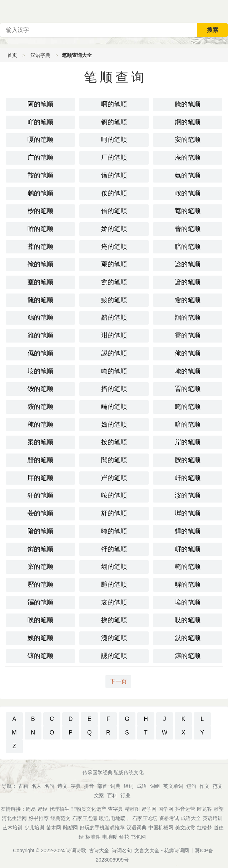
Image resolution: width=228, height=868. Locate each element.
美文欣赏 (185, 828)
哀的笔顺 (114, 602)
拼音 (89, 786)
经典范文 (60, 818)
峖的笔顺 (188, 193)
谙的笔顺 (114, 175)
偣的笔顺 (114, 211)
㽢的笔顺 (114, 407)
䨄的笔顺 (40, 335)
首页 (12, 55)
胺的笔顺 (188, 460)
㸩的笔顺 (114, 549)
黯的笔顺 (40, 460)
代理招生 (59, 809)
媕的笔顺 (114, 229)
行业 (125, 795)
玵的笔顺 (114, 335)
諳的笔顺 (188, 282)
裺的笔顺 (40, 264)
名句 (49, 786)
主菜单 (222, 11)
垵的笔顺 (40, 371)
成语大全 (191, 818)
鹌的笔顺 (40, 193)
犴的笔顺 (40, 495)
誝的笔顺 (188, 264)
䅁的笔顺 (40, 567)
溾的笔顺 (114, 638)
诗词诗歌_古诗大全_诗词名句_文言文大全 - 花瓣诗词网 (128, 850)
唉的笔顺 (40, 620)
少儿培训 (34, 828)
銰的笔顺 (188, 638)
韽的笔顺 (114, 317)
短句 (191, 786)
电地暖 (110, 837)
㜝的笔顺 (114, 425)
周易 (31, 809)
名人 (36, 786)
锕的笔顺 (114, 122)
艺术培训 (13, 828)
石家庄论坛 (145, 818)
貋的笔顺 (188, 531)
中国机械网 (161, 828)
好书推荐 (39, 818)
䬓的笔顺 (114, 585)
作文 (204, 786)
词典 (115, 786)
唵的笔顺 (114, 371)
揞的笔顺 (114, 389)
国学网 (166, 809)
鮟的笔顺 (114, 300)
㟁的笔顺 (188, 549)
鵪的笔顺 (40, 317)
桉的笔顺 (40, 211)
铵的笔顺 (40, 389)
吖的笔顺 (40, 122)
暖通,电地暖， (115, 818)
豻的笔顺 (114, 513)
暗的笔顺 (188, 425)
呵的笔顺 (114, 140)
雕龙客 (204, 809)
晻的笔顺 (114, 531)
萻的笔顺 (188, 229)
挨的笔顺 (114, 620)
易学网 (149, 809)
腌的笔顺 (188, 104)
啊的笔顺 (114, 104)
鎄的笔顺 (188, 656)
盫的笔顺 (188, 300)
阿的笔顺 (40, 104)
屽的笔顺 (188, 478)
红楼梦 (204, 828)
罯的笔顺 (188, 389)
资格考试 (169, 818)
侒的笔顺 (114, 193)
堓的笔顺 (188, 513)
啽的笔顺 (40, 229)
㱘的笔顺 (40, 585)
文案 (99, 795)
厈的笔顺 (40, 478)
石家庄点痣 (85, 818)
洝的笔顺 (188, 495)
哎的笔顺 (188, 620)
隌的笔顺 (40, 531)
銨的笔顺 (40, 407)
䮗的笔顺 (188, 585)
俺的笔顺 (188, 353)
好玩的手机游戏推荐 (102, 828)
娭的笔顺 (40, 638)
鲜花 (124, 837)
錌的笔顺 (40, 549)
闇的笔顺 (114, 460)
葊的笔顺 (40, 247)
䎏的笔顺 (114, 567)
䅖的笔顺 (40, 425)
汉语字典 (40, 55)
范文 (218, 786)
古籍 (23, 786)
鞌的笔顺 (40, 282)
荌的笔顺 (40, 513)
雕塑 (219, 809)
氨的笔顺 (188, 175)
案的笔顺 (40, 442)
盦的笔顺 (114, 282)
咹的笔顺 (114, 495)
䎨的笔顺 (188, 567)
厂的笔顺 (114, 157)
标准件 (93, 837)
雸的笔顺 (188, 335)
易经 (43, 809)
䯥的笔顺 (40, 602)
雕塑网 (70, 828)
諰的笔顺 (114, 656)
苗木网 (54, 828)
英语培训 (213, 818)
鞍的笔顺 (40, 175)
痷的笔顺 (114, 247)
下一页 (118, 681)
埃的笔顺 (188, 602)
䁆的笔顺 (188, 407)
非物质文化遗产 (89, 809)
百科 (112, 795)
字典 (76, 786)
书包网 (138, 837)
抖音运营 (185, 809)
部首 (102, 786)
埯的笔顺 (188, 371)
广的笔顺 (40, 157)
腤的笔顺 (188, 247)
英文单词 (173, 786)
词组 (155, 786)
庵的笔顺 (188, 157)
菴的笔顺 (188, 211)
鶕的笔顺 (188, 317)
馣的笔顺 (40, 300)
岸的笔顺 (188, 442)
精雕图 (132, 809)
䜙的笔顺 (114, 353)
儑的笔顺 (40, 353)
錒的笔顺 (188, 122)
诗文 (63, 786)
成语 (142, 786)
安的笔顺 (188, 140)
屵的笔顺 (114, 478)
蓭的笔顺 (114, 264)
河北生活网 (14, 818)
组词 (129, 786)
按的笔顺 (114, 442)
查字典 (115, 809)
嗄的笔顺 (40, 140)
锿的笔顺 (40, 656)
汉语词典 (137, 828)
